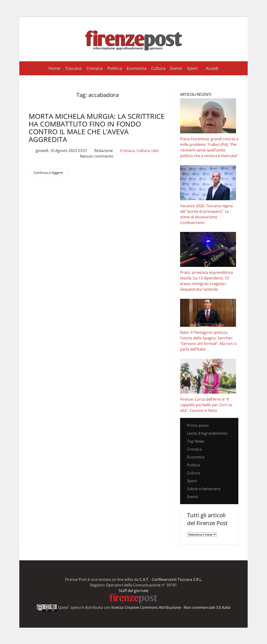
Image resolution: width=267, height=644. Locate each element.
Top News (196, 441)
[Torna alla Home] (133, 39)
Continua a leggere (48, 173)
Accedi (212, 68)
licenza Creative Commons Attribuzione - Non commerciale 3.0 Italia (171, 607)
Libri (155, 151)
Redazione (104, 151)
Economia (137, 68)
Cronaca (94, 68)
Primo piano (198, 425)
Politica (115, 68)
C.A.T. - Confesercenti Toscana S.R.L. (171, 579)
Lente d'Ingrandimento (207, 433)
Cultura (158, 68)
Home (54, 68)
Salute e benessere (204, 489)
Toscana (73, 68)
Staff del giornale (133, 591)
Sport (192, 68)
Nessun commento (97, 156)
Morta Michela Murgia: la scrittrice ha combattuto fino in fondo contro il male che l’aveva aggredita (97, 128)
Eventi (176, 68)
